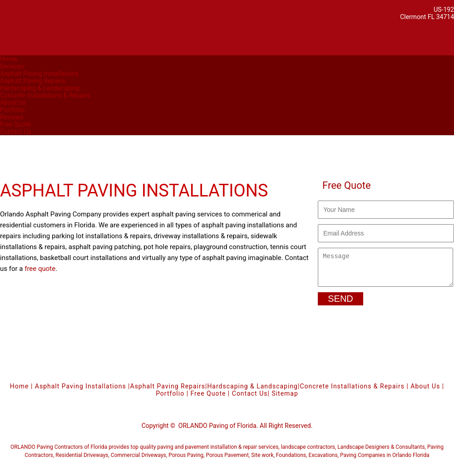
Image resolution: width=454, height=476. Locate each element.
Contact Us (16, 132)
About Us (13, 103)
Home (9, 59)
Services (12, 66)
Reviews (12, 117)
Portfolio (12, 110)
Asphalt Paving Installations (39, 74)
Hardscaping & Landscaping (40, 88)
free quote (40, 269)
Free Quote (15, 124)
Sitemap (285, 399)
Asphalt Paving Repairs (32, 81)
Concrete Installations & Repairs (45, 95)
